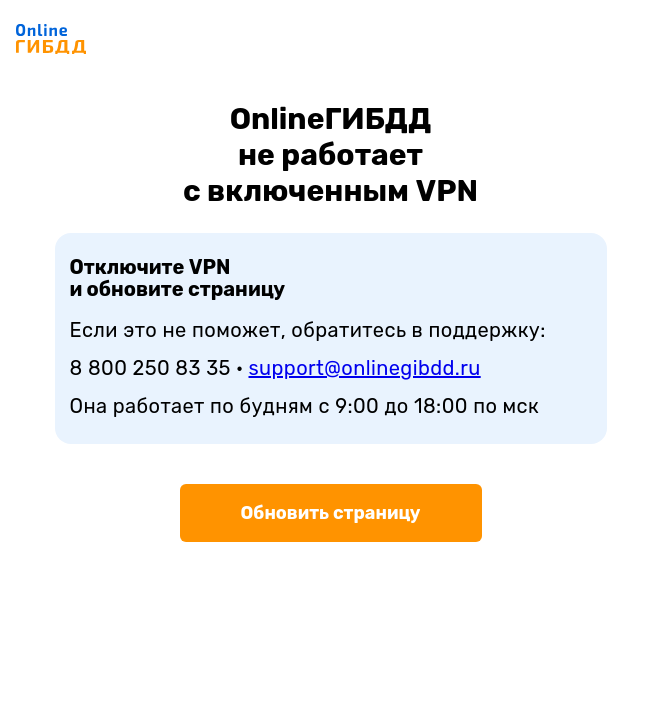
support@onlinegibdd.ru (365, 368)
